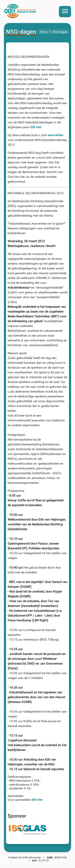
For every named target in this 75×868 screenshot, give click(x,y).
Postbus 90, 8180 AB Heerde (24, 857)
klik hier (36, 127)
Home (43, 32)
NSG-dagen (60, 32)
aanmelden (55, 135)
